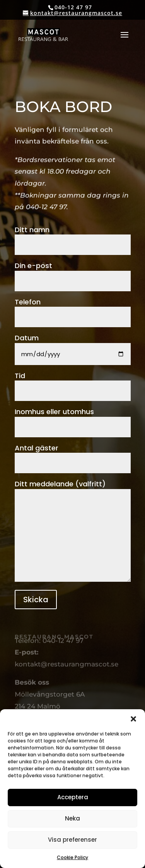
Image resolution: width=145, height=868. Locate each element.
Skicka (36, 600)
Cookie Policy (72, 857)
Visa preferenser (72, 840)
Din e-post (73, 273)
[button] (133, 719)
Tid (73, 383)
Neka (72, 818)
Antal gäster (73, 455)
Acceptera (73, 797)
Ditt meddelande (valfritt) (73, 532)
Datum (73, 346)
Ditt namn (73, 237)
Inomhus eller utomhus (73, 419)
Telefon (73, 309)
